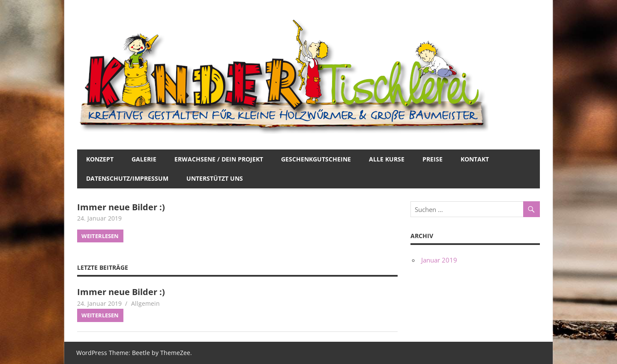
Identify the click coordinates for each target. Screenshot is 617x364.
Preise (433, 159)
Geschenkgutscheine (316, 159)
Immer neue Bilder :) (121, 207)
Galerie (144, 159)
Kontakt (475, 159)
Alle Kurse (387, 159)
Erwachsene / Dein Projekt (219, 159)
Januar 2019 (439, 260)
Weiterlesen (100, 236)
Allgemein (145, 303)
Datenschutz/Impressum (127, 178)
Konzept (100, 159)
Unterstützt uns (215, 178)
